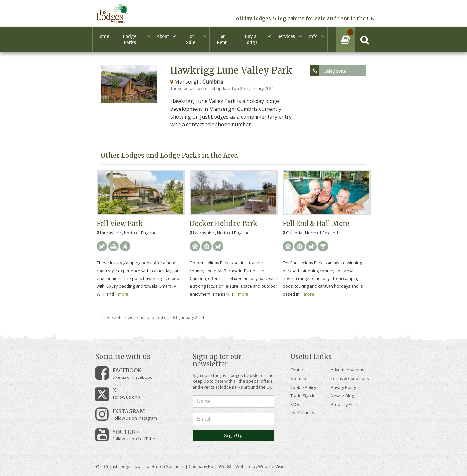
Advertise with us (347, 370)
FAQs (295, 404)
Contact (298, 370)
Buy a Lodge (251, 40)
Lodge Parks (130, 40)
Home (103, 36)
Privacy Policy (343, 387)
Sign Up (233, 435)
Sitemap (298, 378)
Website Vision (273, 466)
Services (286, 36)
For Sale (191, 40)
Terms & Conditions (350, 378)
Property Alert (344, 404)
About (163, 36)
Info (313, 36)
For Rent (222, 40)
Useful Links (302, 413)
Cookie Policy (303, 387)
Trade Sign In (303, 396)
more (123, 294)
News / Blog (342, 396)
